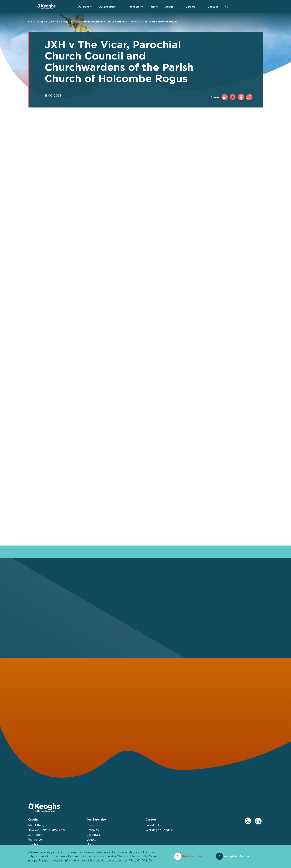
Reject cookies (193, 856)
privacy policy (140, 860)
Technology (36, 840)
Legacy (91, 840)
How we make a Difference (47, 830)
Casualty (92, 825)
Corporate (94, 835)
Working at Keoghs (159, 830)
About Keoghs (38, 825)
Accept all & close (237, 856)
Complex (93, 830)
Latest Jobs (153, 825)
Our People (36, 835)
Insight (41, 22)
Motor (91, 844)
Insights (33, 844)
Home (31, 22)
